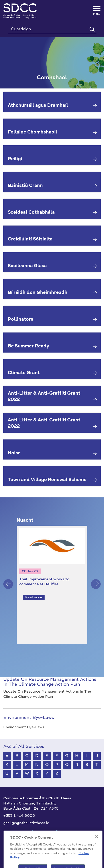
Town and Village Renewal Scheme (47, 480)
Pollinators (21, 320)
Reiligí (15, 159)
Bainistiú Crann (25, 186)
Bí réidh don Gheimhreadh (38, 293)
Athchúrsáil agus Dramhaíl (38, 106)
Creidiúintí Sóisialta (30, 239)
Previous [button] (8, 580)
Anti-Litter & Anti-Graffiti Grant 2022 (44, 397)
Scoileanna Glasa (27, 266)
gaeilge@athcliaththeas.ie (26, 815)
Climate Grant (24, 373)
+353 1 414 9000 (19, 808)
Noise (14, 453)
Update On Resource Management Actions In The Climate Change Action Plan (50, 674)
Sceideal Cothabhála (31, 213)
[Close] (97, 843)
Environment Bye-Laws (29, 710)
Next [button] (96, 580)
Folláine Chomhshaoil (32, 132)
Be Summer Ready (28, 346)
